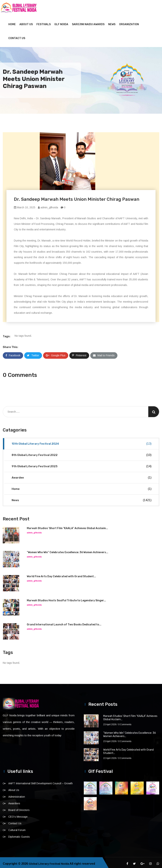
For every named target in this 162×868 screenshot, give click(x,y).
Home (12, 22)
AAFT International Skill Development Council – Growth (40, 781)
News (112, 22)
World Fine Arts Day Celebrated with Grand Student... (61, 574)
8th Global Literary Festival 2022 (82, 453)
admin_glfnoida (48, 205)
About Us (26, 22)
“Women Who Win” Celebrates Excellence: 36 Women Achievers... (67, 550)
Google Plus (56, 353)
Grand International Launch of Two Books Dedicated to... (64, 622)
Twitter (33, 353)
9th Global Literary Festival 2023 (82, 464)
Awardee (82, 475)
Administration (17, 794)
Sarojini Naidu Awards (88, 22)
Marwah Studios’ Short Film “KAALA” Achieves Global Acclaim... (67, 526)
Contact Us (17, 36)
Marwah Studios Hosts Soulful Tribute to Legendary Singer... (66, 598)
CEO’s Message (18, 814)
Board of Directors (19, 808)
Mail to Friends (104, 353)
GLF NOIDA (61, 22)
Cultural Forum (17, 828)
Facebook (13, 353)
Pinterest (79, 353)
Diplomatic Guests (19, 834)
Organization (129, 22)
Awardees (14, 801)
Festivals (44, 22)
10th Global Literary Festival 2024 (82, 442)
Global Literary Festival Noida (50, 861)
